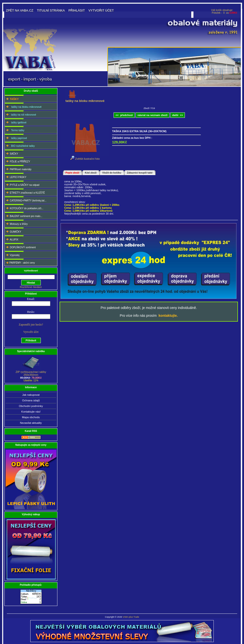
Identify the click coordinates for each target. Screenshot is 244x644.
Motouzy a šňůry (16, 223)
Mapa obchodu (31, 417)
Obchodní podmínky (31, 406)
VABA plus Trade (131, 617)
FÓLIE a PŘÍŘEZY (18, 161)
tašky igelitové (16, 122)
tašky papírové (16, 138)
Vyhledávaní (31, 271)
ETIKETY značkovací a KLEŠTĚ (25, 192)
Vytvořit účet (101, 10)
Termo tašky (15, 130)
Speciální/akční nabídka (31, 351)
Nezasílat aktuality (31, 423)
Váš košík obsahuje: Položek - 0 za (224, 11)
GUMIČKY (13, 231)
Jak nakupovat (31, 395)
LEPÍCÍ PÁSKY (16, 177)
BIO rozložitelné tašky (20, 145)
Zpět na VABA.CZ (20, 10)
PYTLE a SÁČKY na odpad (22, 184)
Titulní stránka (51, 10)
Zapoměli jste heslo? (31, 325)
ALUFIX (12, 239)
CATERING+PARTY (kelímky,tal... (26, 200)
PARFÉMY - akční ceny (20, 262)
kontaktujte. (168, 316)
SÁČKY (12, 153)
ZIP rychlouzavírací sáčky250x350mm (31, 372)
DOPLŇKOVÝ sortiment (20, 247)
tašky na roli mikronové (21, 114)
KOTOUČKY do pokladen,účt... (24, 208)
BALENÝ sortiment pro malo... (24, 216)
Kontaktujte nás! (31, 412)
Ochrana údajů (31, 400)
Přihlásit (77, 10)
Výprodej (12, 255)
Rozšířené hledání (31, 287)
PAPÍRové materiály (18, 169)
